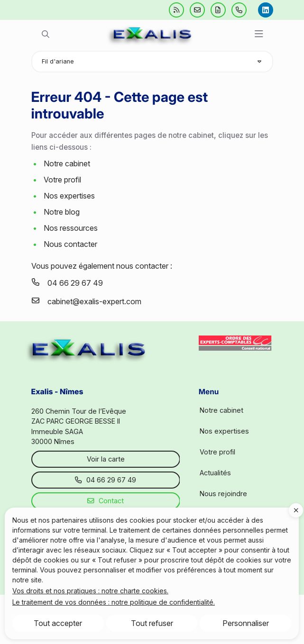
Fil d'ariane (58, 61)
